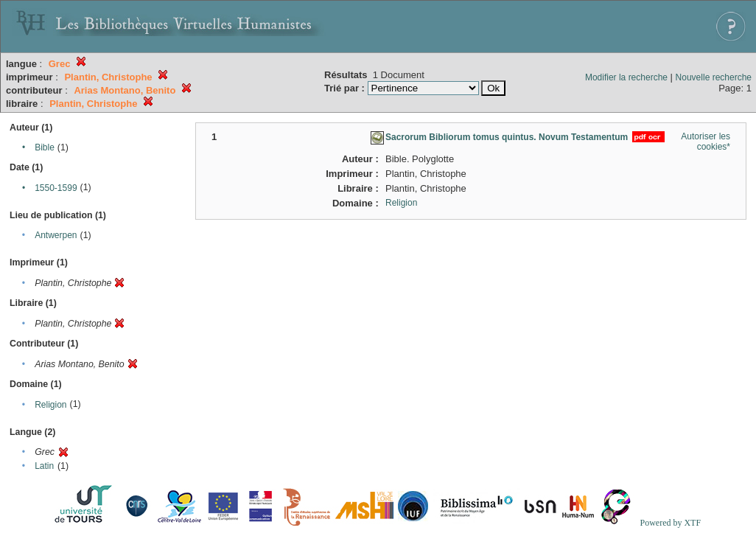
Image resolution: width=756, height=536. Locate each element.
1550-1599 (56, 188)
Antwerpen (56, 235)
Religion (50, 405)
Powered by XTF (670, 523)
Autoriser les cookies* (706, 142)
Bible (45, 147)
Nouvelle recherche (714, 77)
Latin (44, 466)
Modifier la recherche (626, 77)
